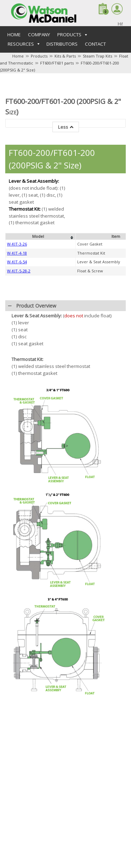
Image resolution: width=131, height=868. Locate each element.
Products (39, 56)
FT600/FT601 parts (57, 63)
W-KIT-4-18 (17, 367)
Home (14, 35)
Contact (95, 44)
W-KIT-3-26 (17, 358)
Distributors (62, 44)
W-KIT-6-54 (17, 375)
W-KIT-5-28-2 (19, 384)
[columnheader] (41, 350)
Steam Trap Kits (97, 56)
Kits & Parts (65, 56)
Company (39, 35)
